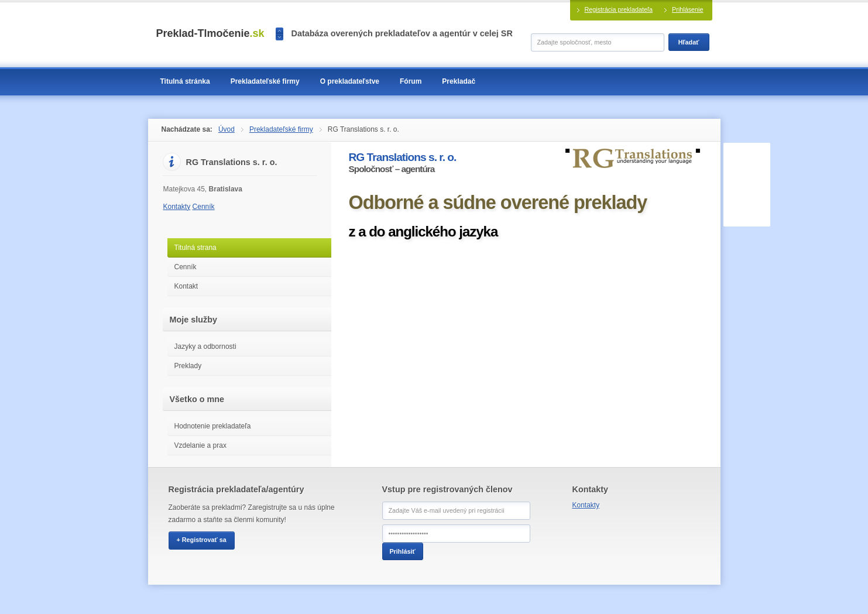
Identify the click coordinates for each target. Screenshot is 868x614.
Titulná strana (195, 248)
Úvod (227, 129)
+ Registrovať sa (202, 540)
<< (279, 31)
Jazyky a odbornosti (205, 347)
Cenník (204, 207)
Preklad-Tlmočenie (210, 33)
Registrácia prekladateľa (619, 9)
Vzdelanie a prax (200, 445)
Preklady (188, 366)
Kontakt (186, 286)
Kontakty (177, 207)
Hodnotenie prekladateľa (213, 426)
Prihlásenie (687, 9)
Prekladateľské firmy (281, 129)
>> (279, 37)
